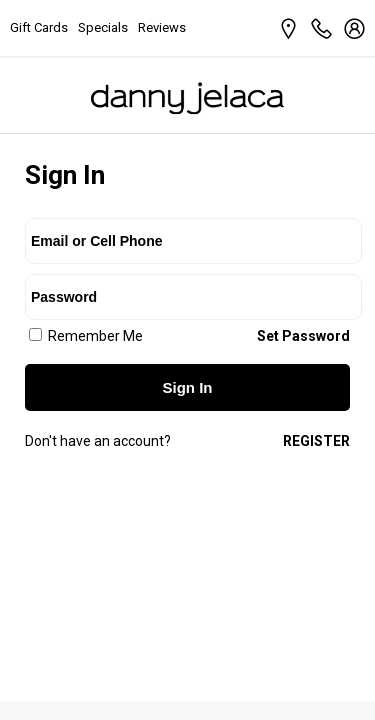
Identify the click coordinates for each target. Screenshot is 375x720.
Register (316, 441)
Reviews (162, 27)
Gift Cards (39, 27)
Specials (103, 27)
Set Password (303, 336)
